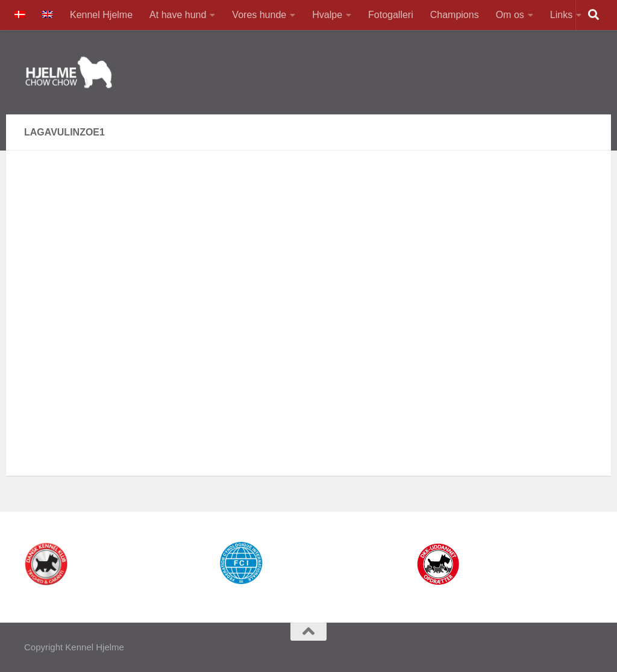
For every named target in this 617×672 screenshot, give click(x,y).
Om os (510, 15)
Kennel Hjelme (101, 15)
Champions (455, 15)
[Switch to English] (48, 15)
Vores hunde (259, 15)
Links (561, 15)
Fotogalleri (391, 15)
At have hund (178, 15)
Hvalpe (327, 15)
